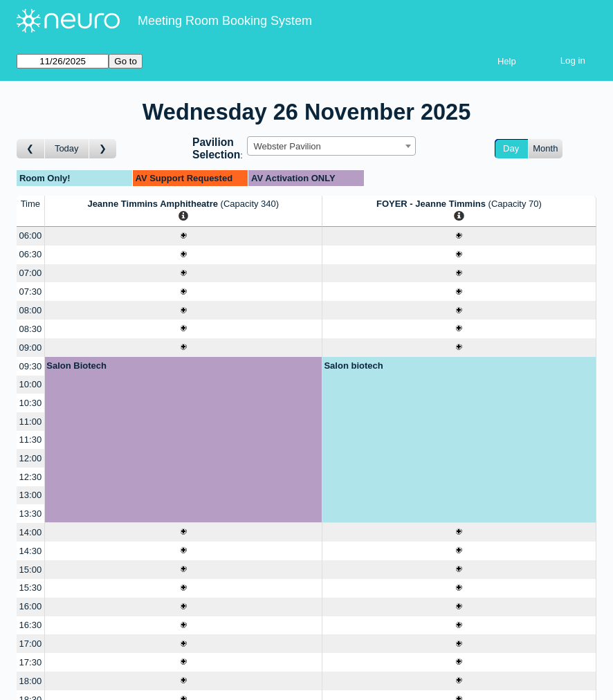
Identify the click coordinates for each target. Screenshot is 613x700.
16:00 (31, 606)
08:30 (31, 329)
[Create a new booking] (183, 236)
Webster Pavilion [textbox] (287, 146)
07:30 (31, 292)
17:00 (31, 644)
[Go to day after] (103, 149)
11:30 (31, 440)
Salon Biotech (76, 366)
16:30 (31, 625)
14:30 (31, 551)
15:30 (31, 588)
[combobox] (331, 146)
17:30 (31, 662)
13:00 (31, 495)
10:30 (31, 403)
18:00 (31, 681)
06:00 (31, 236)
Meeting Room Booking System (225, 21)
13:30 (31, 514)
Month (545, 148)
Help (507, 61)
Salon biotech (353, 366)
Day (511, 148)
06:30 (31, 254)
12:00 (31, 458)
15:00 (31, 570)
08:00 (31, 310)
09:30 (31, 366)
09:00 (31, 348)
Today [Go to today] (67, 148)
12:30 (31, 477)
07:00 (31, 273)
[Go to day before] (31, 149)
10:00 (31, 384)
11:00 (31, 422)
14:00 (31, 532)
